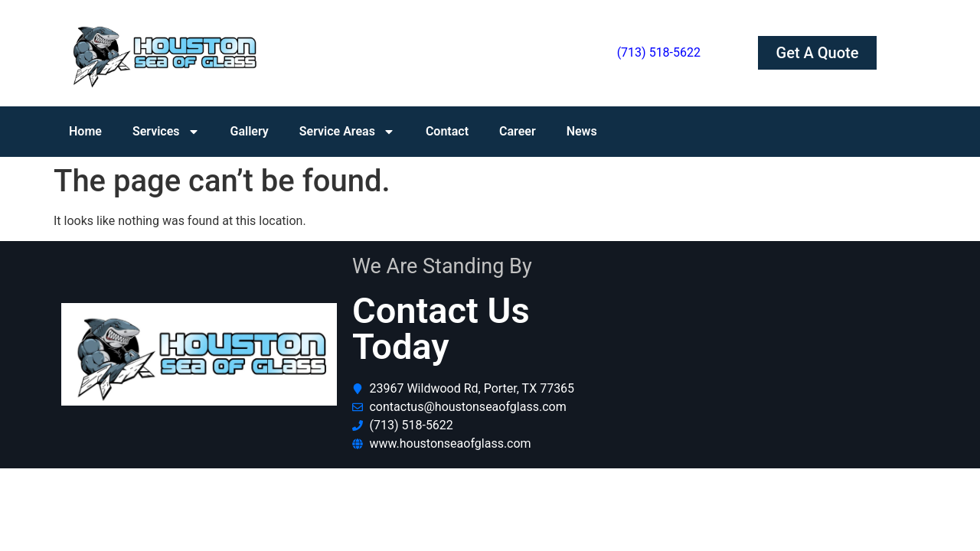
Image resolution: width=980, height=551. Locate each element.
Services (166, 132)
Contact (447, 131)
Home (85, 131)
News (582, 131)
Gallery (250, 131)
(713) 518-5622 (659, 52)
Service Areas (347, 132)
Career (518, 131)
